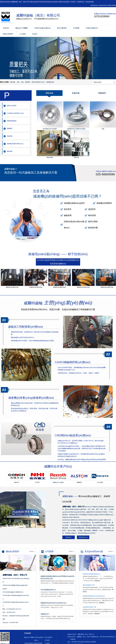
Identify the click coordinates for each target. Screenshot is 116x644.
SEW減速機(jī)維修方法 (48, 590)
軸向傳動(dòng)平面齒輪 (50, 129)
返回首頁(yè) (94, 5)
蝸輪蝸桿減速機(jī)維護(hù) (92, 574)
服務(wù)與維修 (12, 106)
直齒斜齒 (10, 136)
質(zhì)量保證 (62, 28)
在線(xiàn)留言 (103, 5)
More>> (32, 551)
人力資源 (23, 34)
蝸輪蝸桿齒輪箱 (12, 121)
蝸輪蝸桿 (10, 128)
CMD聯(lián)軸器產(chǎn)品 (15, 113)
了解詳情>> (69, 537)
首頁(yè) (6, 28)
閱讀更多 (97, 581)
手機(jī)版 (73, 639)
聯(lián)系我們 (112, 5)
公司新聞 (76, 28)
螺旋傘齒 (10, 151)
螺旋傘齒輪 (50, 157)
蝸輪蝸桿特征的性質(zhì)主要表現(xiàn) (54, 603)
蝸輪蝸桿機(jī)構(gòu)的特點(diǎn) (94, 596)
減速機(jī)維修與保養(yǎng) (15, 144)
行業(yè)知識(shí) (92, 28)
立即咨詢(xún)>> (83, 537)
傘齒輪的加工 (45, 614)
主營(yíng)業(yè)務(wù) (42, 28)
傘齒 (103, 129)
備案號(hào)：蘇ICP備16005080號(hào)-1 (104, 637)
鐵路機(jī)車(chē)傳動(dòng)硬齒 (76, 129)
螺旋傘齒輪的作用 (89, 585)
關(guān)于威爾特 (22, 28)
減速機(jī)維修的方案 (90, 607)
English (35, 34)
